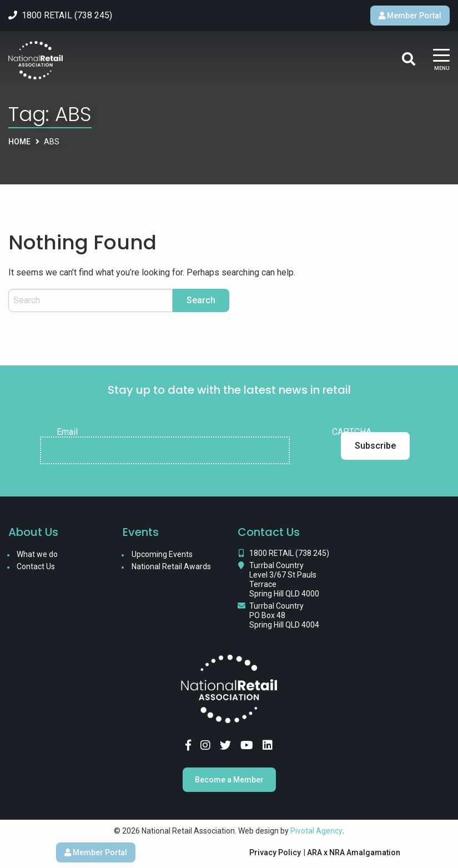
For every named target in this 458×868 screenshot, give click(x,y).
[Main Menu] (441, 61)
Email (67, 432)
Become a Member (229, 780)
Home (19, 142)
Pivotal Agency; (317, 831)
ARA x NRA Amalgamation (354, 852)
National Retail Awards (171, 566)
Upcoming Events (162, 554)
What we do (37, 554)
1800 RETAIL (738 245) (289, 553)
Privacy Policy (275, 852)
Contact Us (36, 566)
